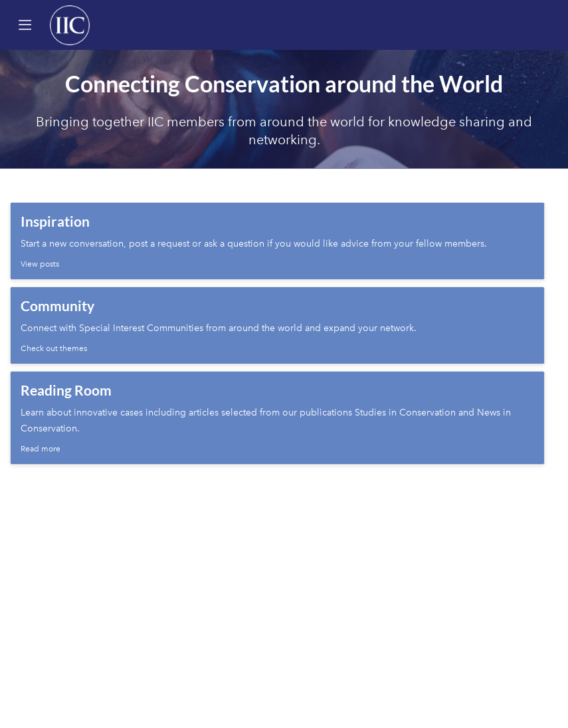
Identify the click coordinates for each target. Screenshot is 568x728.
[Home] (70, 25)
